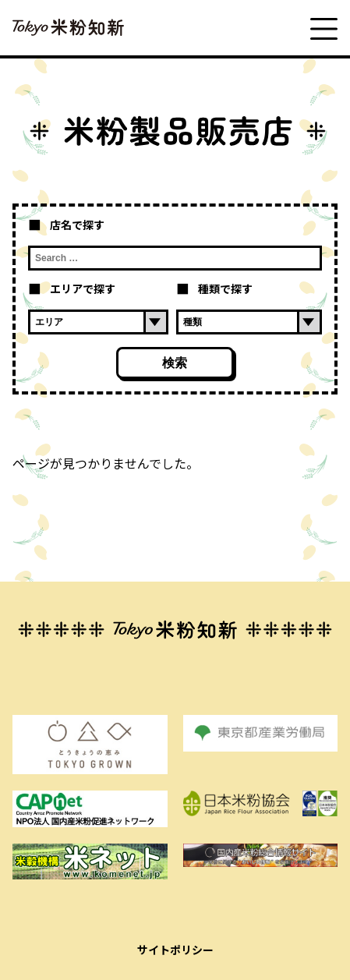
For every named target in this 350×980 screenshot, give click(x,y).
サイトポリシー (175, 950)
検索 (175, 363)
